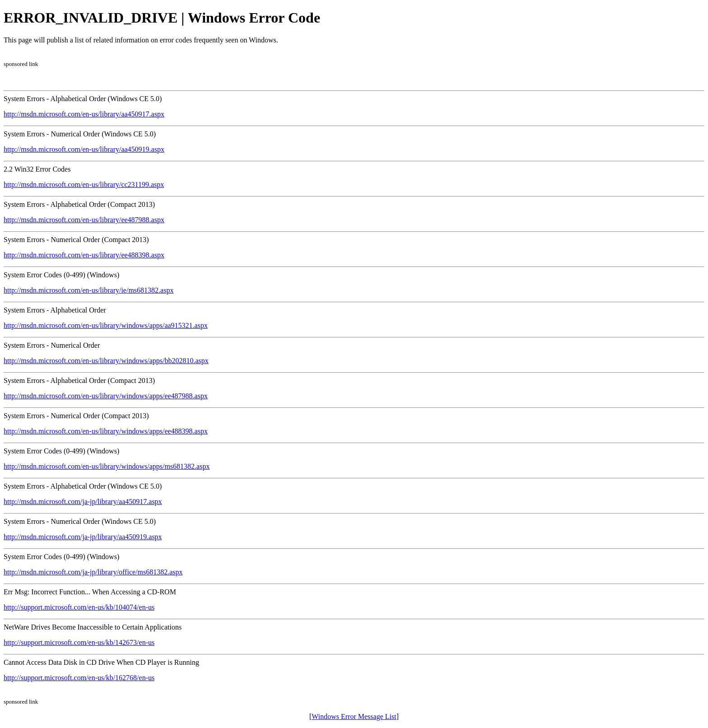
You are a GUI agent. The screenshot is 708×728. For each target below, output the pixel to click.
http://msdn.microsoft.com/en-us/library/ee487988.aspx (84, 220)
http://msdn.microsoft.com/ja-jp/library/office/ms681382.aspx (93, 572)
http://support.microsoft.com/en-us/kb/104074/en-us (79, 607)
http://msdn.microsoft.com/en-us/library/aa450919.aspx (84, 149)
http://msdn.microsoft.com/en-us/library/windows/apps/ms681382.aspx (107, 466)
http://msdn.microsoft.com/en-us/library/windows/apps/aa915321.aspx (106, 325)
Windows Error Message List (354, 716)
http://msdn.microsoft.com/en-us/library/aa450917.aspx (84, 114)
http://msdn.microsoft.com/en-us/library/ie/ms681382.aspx (88, 290)
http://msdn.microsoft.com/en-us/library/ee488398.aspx (84, 255)
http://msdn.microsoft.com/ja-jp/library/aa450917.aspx (83, 502)
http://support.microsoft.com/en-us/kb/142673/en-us (79, 642)
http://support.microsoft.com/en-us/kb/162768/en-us (79, 678)
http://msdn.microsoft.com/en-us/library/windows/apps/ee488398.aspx (106, 431)
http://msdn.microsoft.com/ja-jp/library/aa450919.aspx (83, 537)
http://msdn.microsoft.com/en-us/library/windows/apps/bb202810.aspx (106, 361)
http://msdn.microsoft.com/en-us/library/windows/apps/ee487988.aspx (106, 396)
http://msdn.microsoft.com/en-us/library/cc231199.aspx (84, 184)
